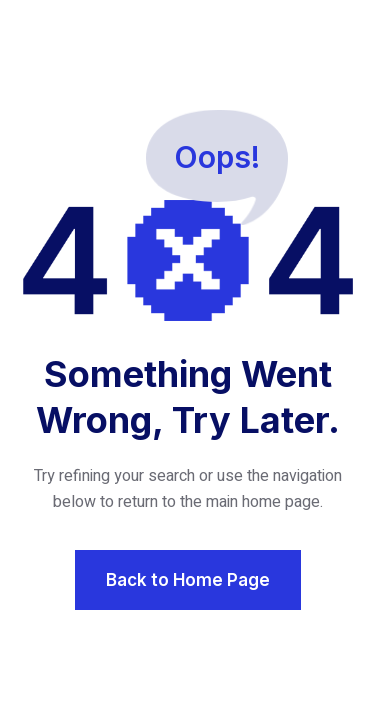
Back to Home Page (188, 580)
